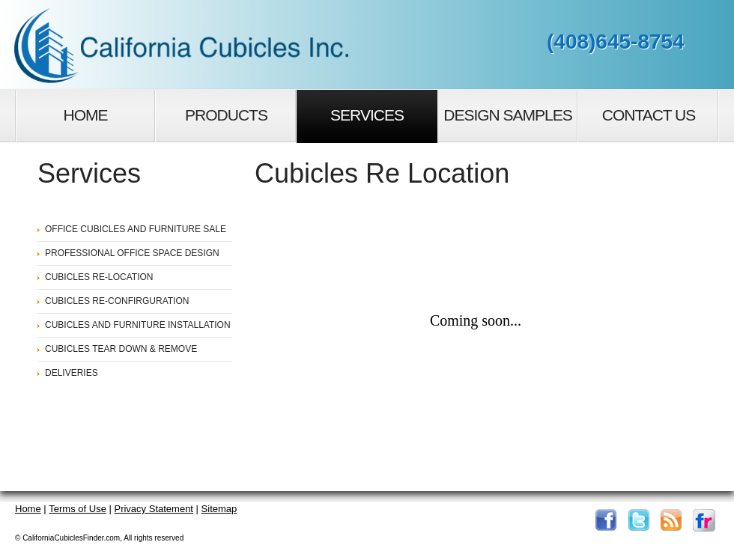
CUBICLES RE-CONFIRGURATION (117, 301)
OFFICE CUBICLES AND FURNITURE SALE (136, 229)
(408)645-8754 (616, 42)
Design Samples (508, 115)
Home (86, 115)
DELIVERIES (72, 373)
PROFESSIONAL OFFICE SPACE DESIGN (132, 253)
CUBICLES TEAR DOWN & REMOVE (121, 349)
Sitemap (219, 509)
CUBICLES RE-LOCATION (99, 277)
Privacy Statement (154, 509)
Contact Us (649, 115)
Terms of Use (78, 509)
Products (226, 115)
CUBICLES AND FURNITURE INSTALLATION (138, 325)
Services (367, 115)
